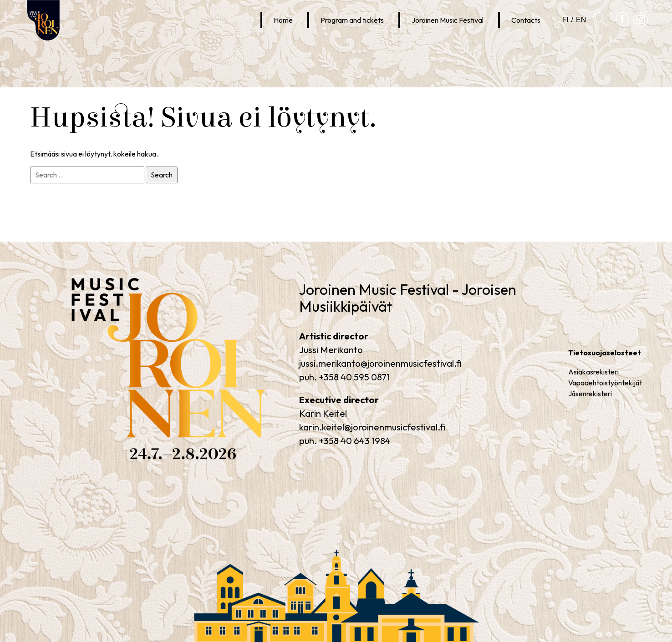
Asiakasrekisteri (593, 372)
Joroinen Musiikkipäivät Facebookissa (623, 27)
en (581, 20)
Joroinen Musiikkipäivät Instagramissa (641, 27)
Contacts (526, 20)
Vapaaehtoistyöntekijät (605, 383)
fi (565, 20)
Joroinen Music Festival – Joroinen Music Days (134, 460)
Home (283, 20)
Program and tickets (352, 20)
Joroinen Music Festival (448, 20)
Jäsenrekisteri (590, 394)
